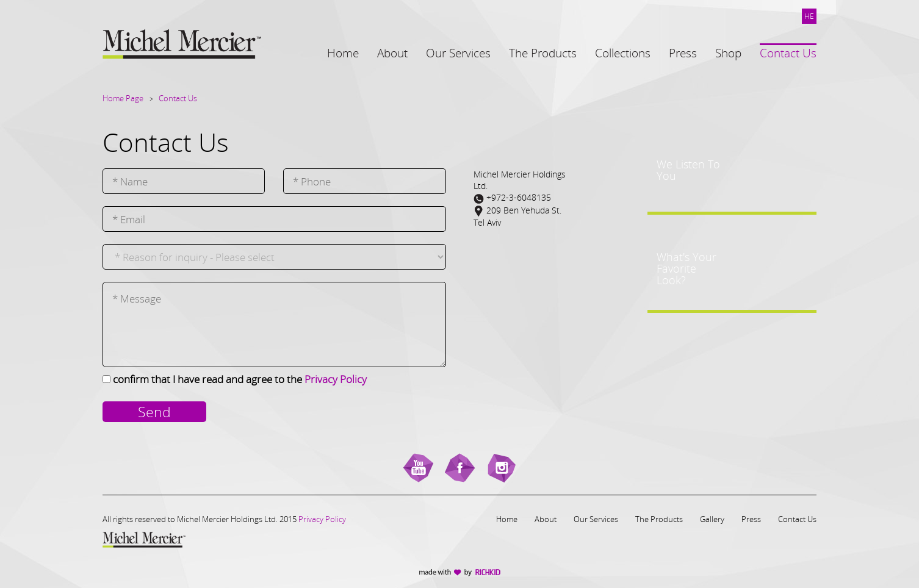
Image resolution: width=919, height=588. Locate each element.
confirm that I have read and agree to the (240, 379)
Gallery (712, 519)
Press (751, 519)
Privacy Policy (336, 379)
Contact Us (178, 98)
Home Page (123, 98)
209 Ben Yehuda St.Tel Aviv (517, 216)
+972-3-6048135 (512, 198)
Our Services (596, 519)
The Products (659, 519)
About (546, 519)
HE (809, 16)
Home (507, 519)
